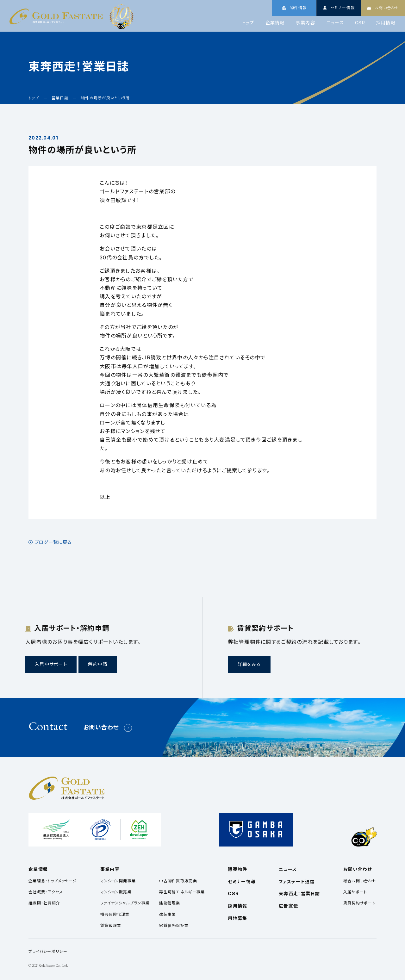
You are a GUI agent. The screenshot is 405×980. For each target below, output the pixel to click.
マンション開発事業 (118, 881)
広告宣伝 (288, 906)
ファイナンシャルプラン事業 (125, 903)
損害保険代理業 (115, 914)
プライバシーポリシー (48, 951)
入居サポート (355, 892)
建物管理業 (170, 903)
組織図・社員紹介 (44, 903)
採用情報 (386, 23)
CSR (360, 23)
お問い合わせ (101, 727)
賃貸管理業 (111, 925)
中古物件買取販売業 (178, 881)
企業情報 (275, 23)
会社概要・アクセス (46, 892)
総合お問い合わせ (360, 881)
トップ (248, 23)
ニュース (335, 23)
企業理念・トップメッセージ (53, 881)
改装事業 (168, 914)
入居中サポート (51, 664)
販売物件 (237, 869)
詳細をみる (249, 664)
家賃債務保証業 (174, 925)
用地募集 (237, 918)
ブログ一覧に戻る (53, 542)
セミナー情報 (242, 881)
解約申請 (98, 664)
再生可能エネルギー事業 (182, 892)
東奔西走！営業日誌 (299, 893)
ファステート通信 (297, 881)
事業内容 (305, 23)
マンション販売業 (116, 892)
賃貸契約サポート (359, 903)
